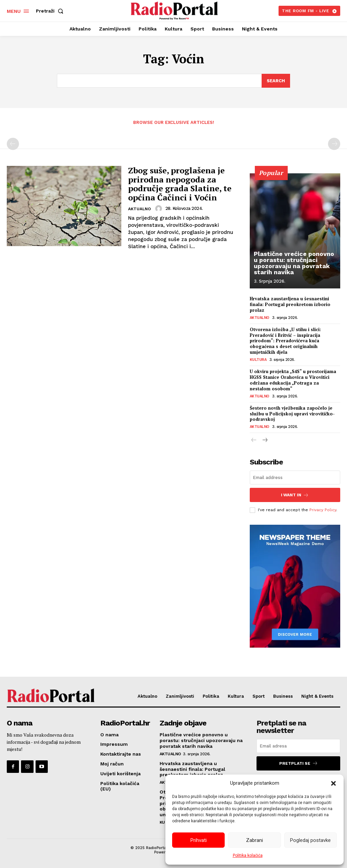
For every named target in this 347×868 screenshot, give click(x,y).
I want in (295, 495)
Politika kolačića (248, 855)
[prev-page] (13, 144)
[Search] (276, 81)
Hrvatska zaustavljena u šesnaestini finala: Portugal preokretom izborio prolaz (290, 304)
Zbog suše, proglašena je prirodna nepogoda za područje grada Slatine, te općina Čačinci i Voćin (180, 184)
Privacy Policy (323, 510)
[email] (295, 478)
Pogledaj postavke (310, 840)
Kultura (258, 360)
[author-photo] (160, 209)
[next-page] (265, 441)
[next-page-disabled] (334, 144)
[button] (333, 783)
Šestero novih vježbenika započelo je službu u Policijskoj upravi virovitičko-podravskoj (292, 414)
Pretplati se (299, 763)
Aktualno (139, 209)
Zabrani (254, 840)
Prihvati (199, 840)
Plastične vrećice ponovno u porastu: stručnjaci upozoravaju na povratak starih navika (294, 263)
